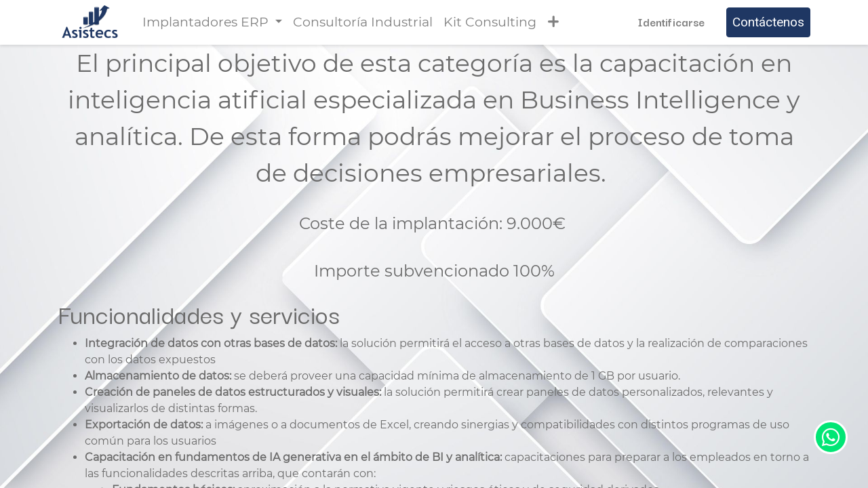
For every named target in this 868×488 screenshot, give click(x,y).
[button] (553, 22)
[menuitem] (363, 22)
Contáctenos (768, 22)
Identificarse (671, 22)
